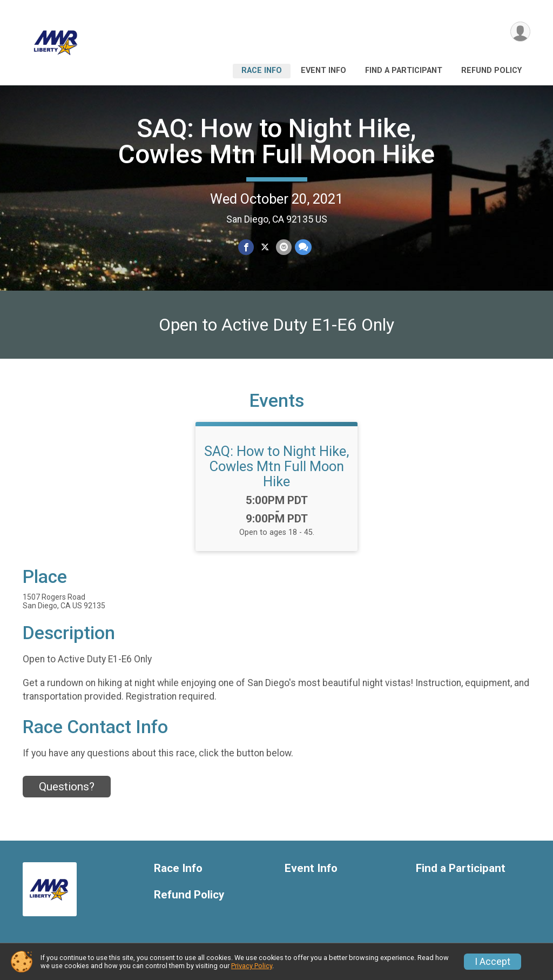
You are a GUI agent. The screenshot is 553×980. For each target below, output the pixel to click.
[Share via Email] (284, 247)
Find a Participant (404, 71)
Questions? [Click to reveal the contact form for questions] (67, 787)
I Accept (493, 962)
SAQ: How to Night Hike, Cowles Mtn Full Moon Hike (276, 141)
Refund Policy (491, 71)
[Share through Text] (303, 247)
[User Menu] (520, 32)
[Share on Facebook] (246, 247)
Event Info (323, 71)
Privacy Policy (252, 966)
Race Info (262, 71)
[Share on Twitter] (265, 247)
